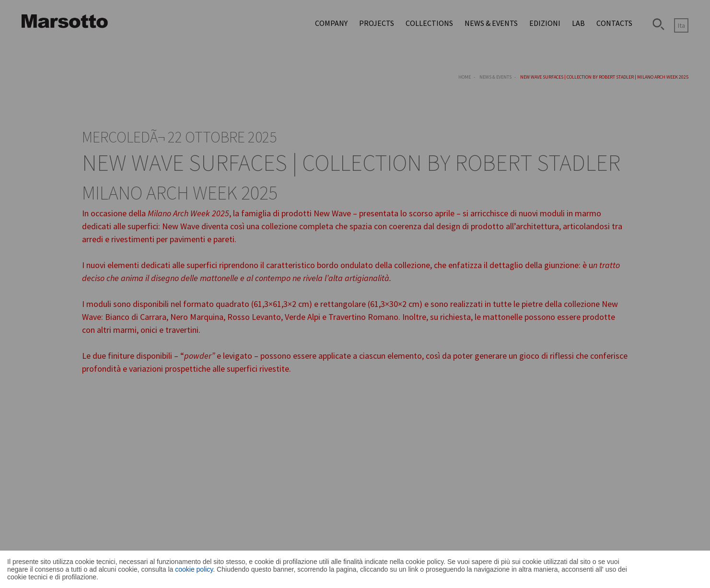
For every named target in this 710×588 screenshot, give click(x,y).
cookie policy (194, 569)
